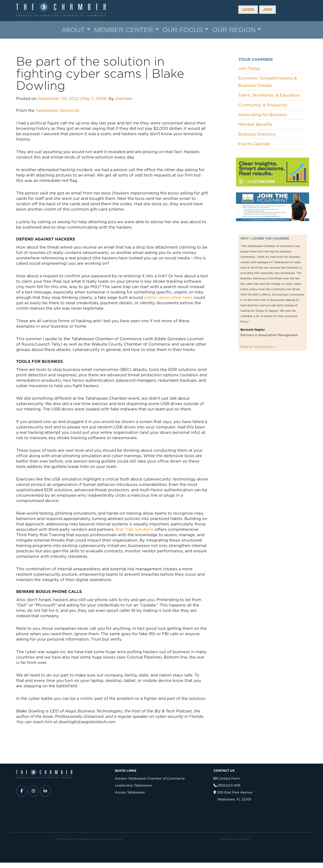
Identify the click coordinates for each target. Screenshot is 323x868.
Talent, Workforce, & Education (269, 95)
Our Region (234, 30)
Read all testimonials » (258, 347)
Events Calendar (254, 144)
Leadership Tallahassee (133, 785)
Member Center (124, 30)
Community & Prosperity (263, 105)
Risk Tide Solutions (135, 529)
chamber (124, 98)
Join (267, 10)
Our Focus (183, 30)
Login (248, 10)
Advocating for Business (263, 115)
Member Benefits (255, 124)
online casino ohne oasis (168, 297)
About (73, 30)
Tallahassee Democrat (57, 110)
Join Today (249, 68)
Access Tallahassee (130, 792)
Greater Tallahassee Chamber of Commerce (150, 778)
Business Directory (257, 134)
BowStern (243, 839)
